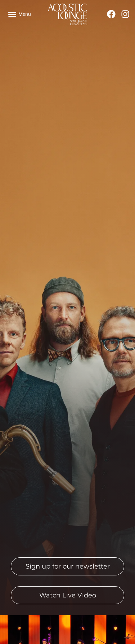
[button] (19, 14)
